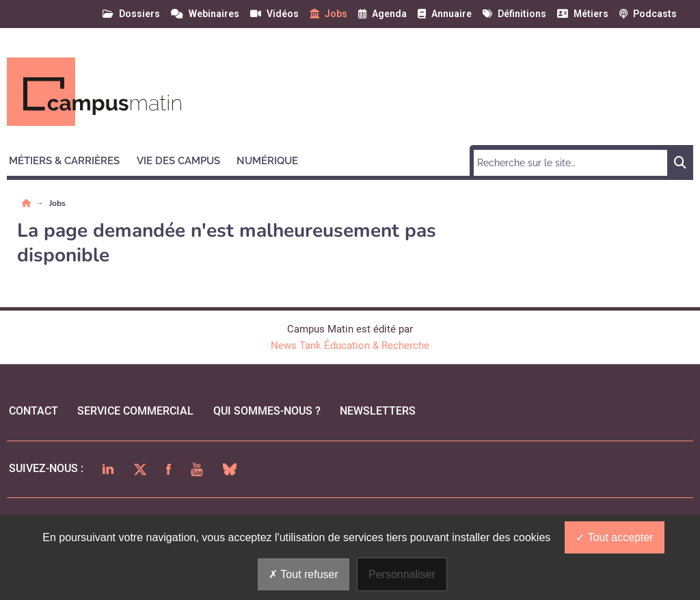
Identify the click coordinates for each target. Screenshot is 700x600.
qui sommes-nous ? (267, 411)
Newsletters (378, 411)
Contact (33, 411)
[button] (70, 159)
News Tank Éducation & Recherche (350, 345)
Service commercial (135, 411)
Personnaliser (402, 574)
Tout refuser (304, 574)
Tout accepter (614, 537)
